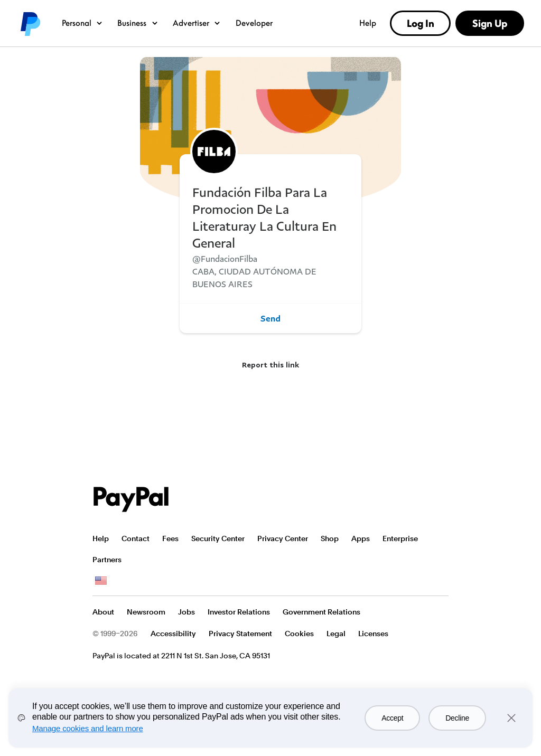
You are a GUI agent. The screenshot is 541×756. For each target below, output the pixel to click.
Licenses (373, 634)
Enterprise (400, 538)
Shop (330, 538)
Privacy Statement (240, 634)
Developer (254, 23)
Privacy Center (283, 538)
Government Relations (321, 612)
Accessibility (173, 634)
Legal (336, 634)
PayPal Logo (131, 499)
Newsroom (146, 612)
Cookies (299, 634)
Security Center (218, 538)
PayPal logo (30, 23)
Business (138, 23)
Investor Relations (239, 612)
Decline (457, 718)
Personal (83, 23)
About (103, 612)
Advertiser (197, 23)
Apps (361, 538)
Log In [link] (421, 23)
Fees (170, 538)
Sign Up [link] (490, 23)
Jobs (186, 612)
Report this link (270, 365)
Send (270, 318)
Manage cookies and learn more (88, 728)
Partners (107, 560)
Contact (136, 538)
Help (368, 23)
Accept (392, 718)
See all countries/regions (101, 581)
